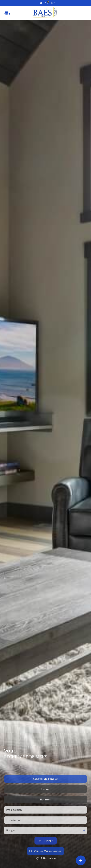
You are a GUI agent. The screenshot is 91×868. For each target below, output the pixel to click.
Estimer (45, 818)
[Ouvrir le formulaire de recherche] (46, 859)
